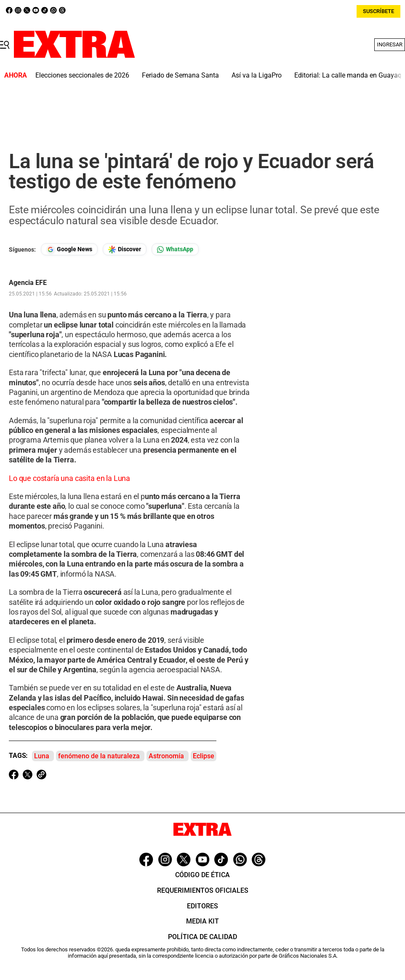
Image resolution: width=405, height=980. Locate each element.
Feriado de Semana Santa (180, 75)
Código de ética (202, 875)
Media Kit (202, 921)
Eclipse (204, 756)
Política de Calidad (202, 937)
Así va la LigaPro (257, 75)
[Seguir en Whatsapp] (175, 249)
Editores (202, 906)
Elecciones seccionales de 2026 (82, 75)
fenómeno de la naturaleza (99, 756)
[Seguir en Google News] (69, 249)
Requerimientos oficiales (203, 890)
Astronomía (166, 756)
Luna (42, 756)
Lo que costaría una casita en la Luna (69, 478)
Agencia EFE (28, 283)
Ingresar (390, 44)
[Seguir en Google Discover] (125, 249)
